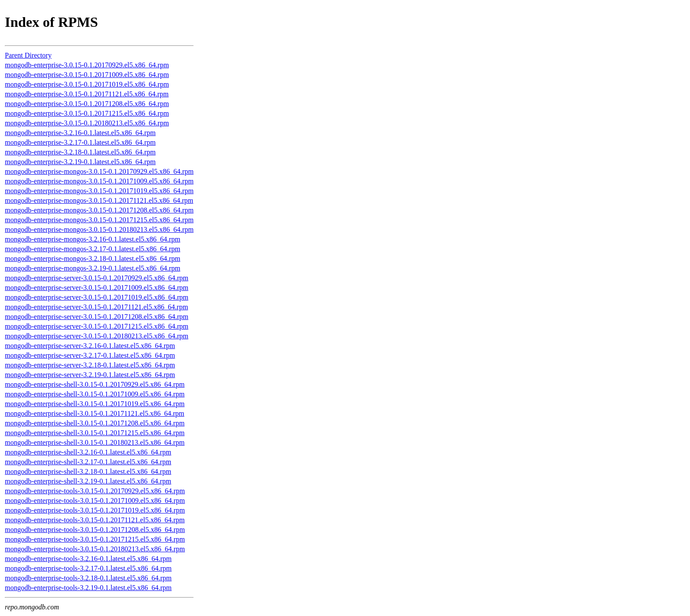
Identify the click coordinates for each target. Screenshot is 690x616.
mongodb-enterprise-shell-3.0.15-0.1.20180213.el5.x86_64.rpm (95, 442)
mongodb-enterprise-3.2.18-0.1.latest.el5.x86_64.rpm (80, 152)
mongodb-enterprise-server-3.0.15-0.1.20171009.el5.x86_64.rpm (97, 288)
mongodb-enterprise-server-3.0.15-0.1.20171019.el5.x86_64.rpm (97, 297)
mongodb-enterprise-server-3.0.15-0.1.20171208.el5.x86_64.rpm (97, 317)
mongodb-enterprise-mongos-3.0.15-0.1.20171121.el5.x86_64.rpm (99, 200)
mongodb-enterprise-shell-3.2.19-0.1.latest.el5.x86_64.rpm (88, 481)
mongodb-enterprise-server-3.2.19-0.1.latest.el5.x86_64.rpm (90, 375)
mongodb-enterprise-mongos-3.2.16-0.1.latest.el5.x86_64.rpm (93, 239)
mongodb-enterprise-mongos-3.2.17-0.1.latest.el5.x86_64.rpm (93, 249)
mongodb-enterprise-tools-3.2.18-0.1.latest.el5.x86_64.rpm (88, 578)
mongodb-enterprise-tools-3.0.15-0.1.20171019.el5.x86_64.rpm (95, 510)
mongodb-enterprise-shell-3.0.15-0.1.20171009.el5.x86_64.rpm (95, 394)
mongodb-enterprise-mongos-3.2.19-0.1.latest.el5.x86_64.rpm (93, 268)
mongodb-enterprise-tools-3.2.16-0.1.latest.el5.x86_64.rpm (88, 559)
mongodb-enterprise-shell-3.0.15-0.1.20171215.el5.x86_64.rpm (95, 433)
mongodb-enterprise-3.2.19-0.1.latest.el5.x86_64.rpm (80, 162)
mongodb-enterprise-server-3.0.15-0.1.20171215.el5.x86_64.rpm (97, 326)
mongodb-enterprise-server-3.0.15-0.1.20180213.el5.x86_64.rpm (97, 336)
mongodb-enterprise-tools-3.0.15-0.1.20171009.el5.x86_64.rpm (95, 500)
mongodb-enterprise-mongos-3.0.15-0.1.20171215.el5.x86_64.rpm (99, 220)
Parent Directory (28, 55)
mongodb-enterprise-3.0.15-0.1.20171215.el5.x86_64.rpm (87, 113)
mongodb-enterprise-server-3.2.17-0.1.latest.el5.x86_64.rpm (90, 355)
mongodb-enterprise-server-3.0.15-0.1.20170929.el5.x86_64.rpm (97, 278)
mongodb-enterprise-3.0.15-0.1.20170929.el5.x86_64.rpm (87, 65)
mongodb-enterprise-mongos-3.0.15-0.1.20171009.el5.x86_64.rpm (99, 181)
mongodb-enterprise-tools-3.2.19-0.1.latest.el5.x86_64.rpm (88, 588)
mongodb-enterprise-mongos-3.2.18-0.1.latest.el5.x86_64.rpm (93, 258)
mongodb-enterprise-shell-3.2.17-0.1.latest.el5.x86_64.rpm (88, 462)
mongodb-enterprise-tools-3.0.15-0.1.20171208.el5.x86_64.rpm (95, 530)
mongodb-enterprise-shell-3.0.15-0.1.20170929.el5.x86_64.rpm (95, 384)
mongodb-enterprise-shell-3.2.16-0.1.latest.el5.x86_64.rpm (88, 452)
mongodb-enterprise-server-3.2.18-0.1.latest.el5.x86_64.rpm (90, 365)
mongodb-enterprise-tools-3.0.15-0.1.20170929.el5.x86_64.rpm (95, 491)
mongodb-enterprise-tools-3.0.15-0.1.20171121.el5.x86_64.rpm (95, 520)
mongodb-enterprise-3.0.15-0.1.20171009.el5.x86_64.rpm (87, 75)
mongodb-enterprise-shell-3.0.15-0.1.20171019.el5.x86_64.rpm (95, 404)
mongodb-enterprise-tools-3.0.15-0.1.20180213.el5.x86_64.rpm (95, 549)
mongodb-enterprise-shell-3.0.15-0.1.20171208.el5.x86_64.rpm (95, 423)
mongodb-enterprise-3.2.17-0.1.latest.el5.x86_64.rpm (80, 142)
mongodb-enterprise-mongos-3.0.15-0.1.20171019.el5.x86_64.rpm (99, 191)
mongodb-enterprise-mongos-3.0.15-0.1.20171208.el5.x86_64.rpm (99, 210)
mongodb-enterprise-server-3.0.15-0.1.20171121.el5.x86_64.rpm (96, 307)
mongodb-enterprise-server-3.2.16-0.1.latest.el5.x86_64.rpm (90, 346)
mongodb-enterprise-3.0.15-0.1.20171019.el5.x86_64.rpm (87, 84)
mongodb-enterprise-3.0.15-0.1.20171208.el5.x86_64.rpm (87, 104)
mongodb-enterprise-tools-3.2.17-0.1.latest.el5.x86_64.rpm (88, 568)
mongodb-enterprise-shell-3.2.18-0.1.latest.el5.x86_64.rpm (88, 471)
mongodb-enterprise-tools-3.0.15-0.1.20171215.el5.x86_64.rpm (95, 539)
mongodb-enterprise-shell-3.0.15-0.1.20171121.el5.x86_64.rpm (95, 413)
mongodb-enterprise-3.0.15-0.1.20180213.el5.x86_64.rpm (87, 123)
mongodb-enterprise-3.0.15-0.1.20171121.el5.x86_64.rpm (87, 94)
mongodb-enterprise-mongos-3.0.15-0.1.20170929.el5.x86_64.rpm (99, 171)
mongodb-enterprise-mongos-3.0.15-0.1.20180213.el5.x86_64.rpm (99, 229)
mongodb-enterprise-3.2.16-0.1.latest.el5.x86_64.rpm (80, 133)
